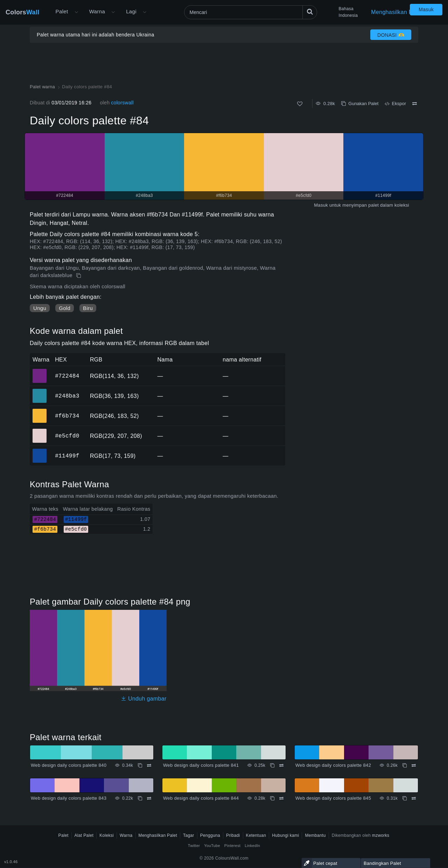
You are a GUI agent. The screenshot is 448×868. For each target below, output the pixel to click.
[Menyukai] (300, 104)
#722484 (67, 376)
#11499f (67, 456)
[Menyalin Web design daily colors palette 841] (272, 765)
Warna (97, 11)
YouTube (212, 846)
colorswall (122, 103)
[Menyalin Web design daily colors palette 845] (405, 798)
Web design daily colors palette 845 (333, 798)
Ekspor (395, 104)
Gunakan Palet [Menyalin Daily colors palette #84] (360, 104)
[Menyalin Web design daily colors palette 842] (405, 765)
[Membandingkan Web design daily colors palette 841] (281, 765)
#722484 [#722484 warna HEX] (40, 371)
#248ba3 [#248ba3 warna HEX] (40, 391)
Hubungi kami (285, 835)
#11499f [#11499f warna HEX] (40, 451)
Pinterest (232, 846)
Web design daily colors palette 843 (69, 798)
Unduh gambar (144, 699)
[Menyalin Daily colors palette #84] (79, 276)
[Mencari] (251, 12)
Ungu (40, 308)
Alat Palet (84, 835)
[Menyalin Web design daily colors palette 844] (272, 798)
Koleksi (107, 835)
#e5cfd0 (67, 436)
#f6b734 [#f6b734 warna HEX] (40, 411)
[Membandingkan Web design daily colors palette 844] (281, 798)
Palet (62, 11)
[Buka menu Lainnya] (76, 12)
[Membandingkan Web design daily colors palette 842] (414, 765)
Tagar (189, 835)
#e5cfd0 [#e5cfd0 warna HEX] (40, 431)
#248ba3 (67, 396)
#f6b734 (67, 416)
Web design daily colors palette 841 (201, 765)
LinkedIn (252, 846)
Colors (23, 12)
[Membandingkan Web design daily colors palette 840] (149, 765)
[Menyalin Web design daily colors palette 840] (140, 765)
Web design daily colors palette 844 (201, 798)
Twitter (194, 846)
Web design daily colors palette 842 (333, 765)
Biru (88, 308)
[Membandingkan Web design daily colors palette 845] (414, 798)
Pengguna (210, 835)
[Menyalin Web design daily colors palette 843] (140, 798)
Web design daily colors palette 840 (69, 765)
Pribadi (233, 835)
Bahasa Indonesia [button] (348, 12)
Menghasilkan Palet (396, 12)
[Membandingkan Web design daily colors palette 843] (149, 798)
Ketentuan (256, 835)
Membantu (315, 835)
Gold (65, 308)
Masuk (426, 9)
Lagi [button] (131, 11)
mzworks (381, 835)
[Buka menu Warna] (113, 12)
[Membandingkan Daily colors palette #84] (415, 104)
